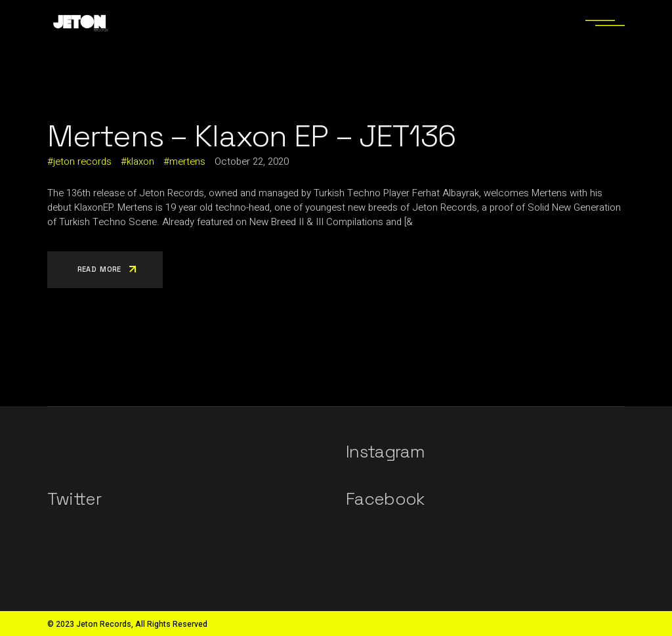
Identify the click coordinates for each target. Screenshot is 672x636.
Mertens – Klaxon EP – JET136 (251, 136)
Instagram (385, 452)
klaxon (140, 161)
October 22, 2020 (252, 161)
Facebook (385, 499)
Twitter (74, 499)
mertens (187, 161)
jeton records (82, 161)
